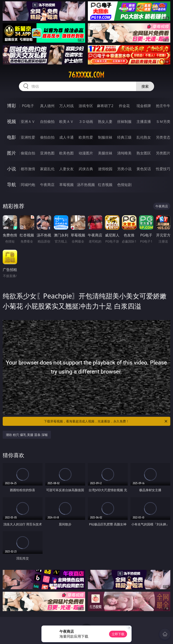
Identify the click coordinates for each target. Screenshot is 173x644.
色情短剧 (124, 185)
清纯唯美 (124, 153)
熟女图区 (144, 153)
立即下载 (118, 634)
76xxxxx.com (86, 75)
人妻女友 (66, 169)
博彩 (11, 106)
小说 (11, 169)
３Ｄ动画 (86, 121)
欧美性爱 (86, 137)
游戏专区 (86, 106)
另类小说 (124, 169)
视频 (11, 121)
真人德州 (47, 106)
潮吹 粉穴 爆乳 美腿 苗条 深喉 (27, 435)
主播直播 (144, 121)
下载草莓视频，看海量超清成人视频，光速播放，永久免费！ (106, 421)
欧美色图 (66, 153)
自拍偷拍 (47, 121)
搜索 (145, 86)
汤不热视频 (86, 185)
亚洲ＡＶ (28, 121)
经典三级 (124, 137)
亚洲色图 (47, 153)
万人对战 (66, 106)
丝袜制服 (124, 121)
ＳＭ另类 (163, 121)
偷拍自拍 (47, 137)
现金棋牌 (144, 106)
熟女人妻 (105, 121)
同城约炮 (28, 185)
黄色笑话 (144, 169)
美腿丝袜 (105, 153)
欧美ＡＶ (66, 121)
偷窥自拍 (28, 153)
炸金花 (124, 106)
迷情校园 (105, 169)
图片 (11, 153)
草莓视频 (66, 185)
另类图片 (163, 153)
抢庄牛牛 (163, 106)
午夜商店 (47, 185)
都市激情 (28, 169)
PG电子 (28, 106)
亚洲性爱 (28, 137)
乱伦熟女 (144, 137)
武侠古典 (86, 169)
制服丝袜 (105, 137)
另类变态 (163, 137)
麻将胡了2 (105, 106)
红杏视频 (105, 185)
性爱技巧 (163, 169)
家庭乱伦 (47, 169)
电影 (11, 137)
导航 (11, 184)
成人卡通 (66, 137)
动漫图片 (86, 153)
